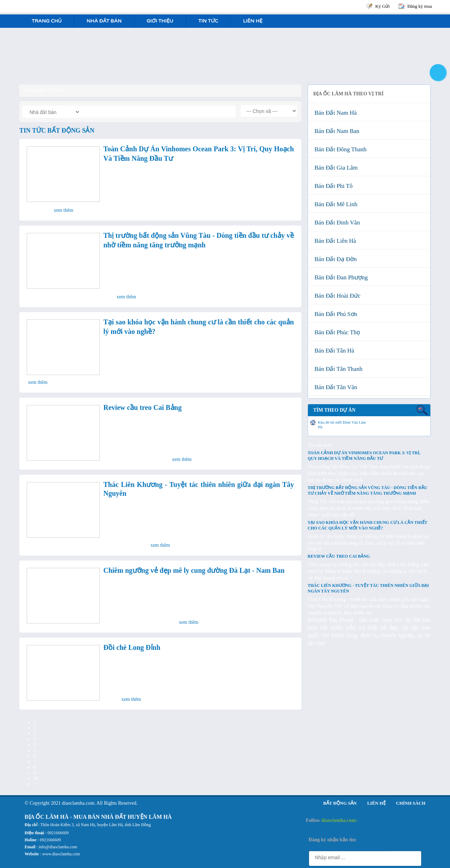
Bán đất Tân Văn (334, 387)
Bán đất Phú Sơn (334, 314)
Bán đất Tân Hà (333, 351)
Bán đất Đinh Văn (336, 223)
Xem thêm (64, 210)
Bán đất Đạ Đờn (334, 259)
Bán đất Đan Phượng (340, 277)
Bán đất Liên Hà (334, 241)
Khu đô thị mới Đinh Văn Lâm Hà (342, 425)
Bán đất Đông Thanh (339, 149)
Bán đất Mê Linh (334, 204)
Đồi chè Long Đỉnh (132, 647)
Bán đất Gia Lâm (335, 168)
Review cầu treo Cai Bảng (143, 407)
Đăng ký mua (420, 6)
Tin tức (208, 21)
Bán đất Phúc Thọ (336, 332)
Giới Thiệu (160, 21)
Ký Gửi (383, 6)
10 (36, 778)
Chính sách (411, 803)
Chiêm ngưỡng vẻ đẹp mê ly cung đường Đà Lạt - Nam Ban (194, 570)
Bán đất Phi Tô (332, 186)
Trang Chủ (47, 21)
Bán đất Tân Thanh (337, 369)
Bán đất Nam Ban (335, 131)
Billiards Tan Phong (330, 620)
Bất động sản (340, 803)
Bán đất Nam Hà (334, 113)
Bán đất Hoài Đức (336, 296)
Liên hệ (253, 21)
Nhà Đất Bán (104, 21)
